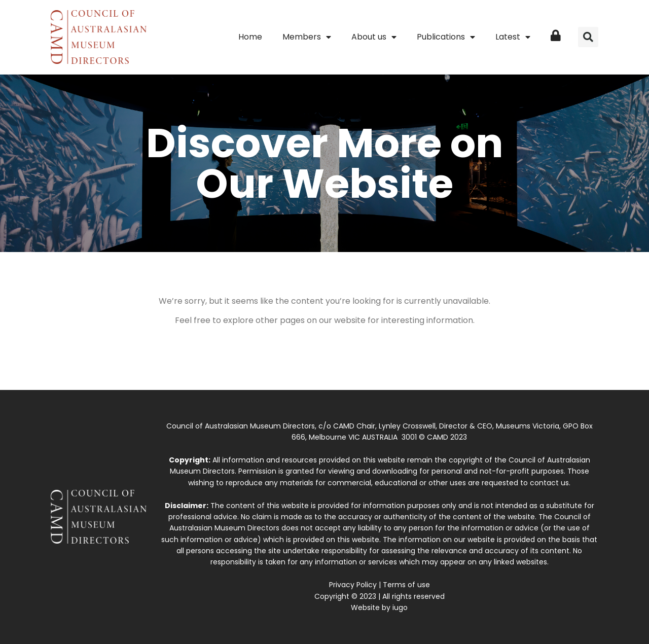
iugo (400, 607)
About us (374, 37)
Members (307, 37)
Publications (446, 37)
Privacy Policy (353, 585)
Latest (513, 37)
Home (250, 37)
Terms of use (406, 585)
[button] (588, 37)
